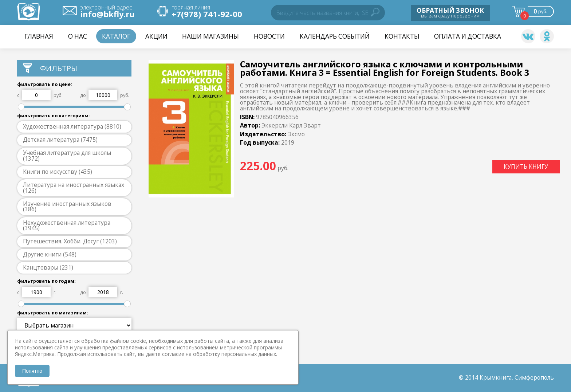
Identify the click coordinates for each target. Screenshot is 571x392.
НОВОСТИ (269, 36)
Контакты (402, 36)
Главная (39, 36)
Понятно (32, 371)
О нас (78, 36)
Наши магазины (210, 36)
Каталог (116, 36)
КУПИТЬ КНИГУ (526, 166)
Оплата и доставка (468, 36)
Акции (156, 36)
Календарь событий (335, 36)
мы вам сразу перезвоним (450, 12)
